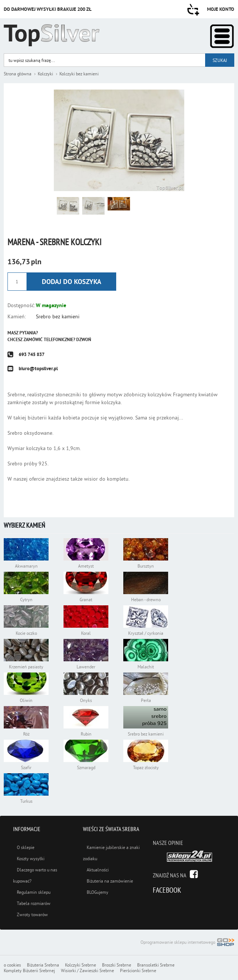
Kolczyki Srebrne (81, 965)
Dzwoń (84, 340)
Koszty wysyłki (31, 859)
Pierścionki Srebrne (138, 970)
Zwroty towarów (32, 915)
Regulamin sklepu (34, 892)
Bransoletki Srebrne (156, 965)
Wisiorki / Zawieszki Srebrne (87, 970)
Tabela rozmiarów (34, 903)
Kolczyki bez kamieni (79, 74)
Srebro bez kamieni (58, 316)
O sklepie (26, 847)
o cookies (12, 965)
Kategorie (222, 36)
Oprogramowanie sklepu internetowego (187, 943)
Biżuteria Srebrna (43, 965)
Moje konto (221, 9)
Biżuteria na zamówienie (110, 881)
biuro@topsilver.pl (38, 369)
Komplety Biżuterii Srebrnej (29, 970)
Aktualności (98, 870)
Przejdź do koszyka (193, 10)
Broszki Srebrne (117, 965)
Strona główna (18, 74)
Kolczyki (45, 74)
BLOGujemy (98, 892)
